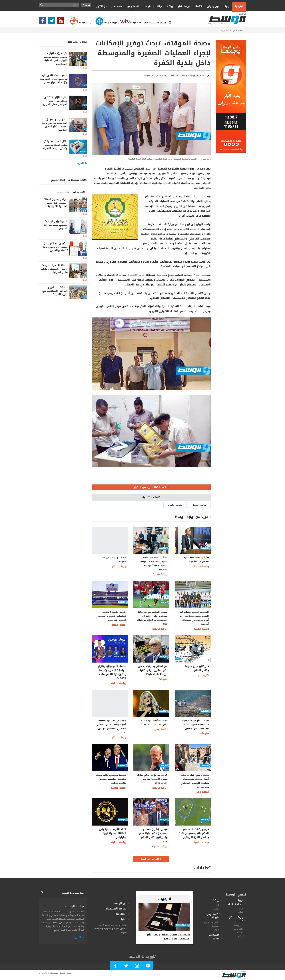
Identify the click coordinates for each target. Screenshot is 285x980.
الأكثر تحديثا (63, 192)
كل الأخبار (102, 6)
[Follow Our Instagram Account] (137, 967)
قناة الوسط (129, 23)
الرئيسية (239, 6)
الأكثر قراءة (79, 192)
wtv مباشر (117, 6)
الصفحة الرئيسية (235, 30)
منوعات (146, 6)
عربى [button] (86, 5)
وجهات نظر (183, 6)
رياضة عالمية (160, 629)
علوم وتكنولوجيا (211, 922)
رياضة (169, 6)
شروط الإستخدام (116, 909)
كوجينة (240, 933)
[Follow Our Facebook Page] (43, 22)
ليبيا (226, 6)
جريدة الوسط (104, 23)
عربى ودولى (212, 6)
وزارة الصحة (199, 505)
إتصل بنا (121, 914)
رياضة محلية (160, 574)
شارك (123, 919)
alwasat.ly (43, 973)
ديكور (241, 936)
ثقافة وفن (132, 6)
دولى (241, 912)
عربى (241, 908)
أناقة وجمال (238, 929)
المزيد (79, 937)
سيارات (215, 930)
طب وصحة (238, 925)
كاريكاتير (203, 675)
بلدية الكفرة (175, 505)
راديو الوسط (79, 23)
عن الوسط (120, 903)
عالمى (216, 909)
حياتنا (158, 6)
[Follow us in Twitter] (53, 22)
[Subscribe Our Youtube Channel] (62, 22)
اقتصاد (197, 6)
